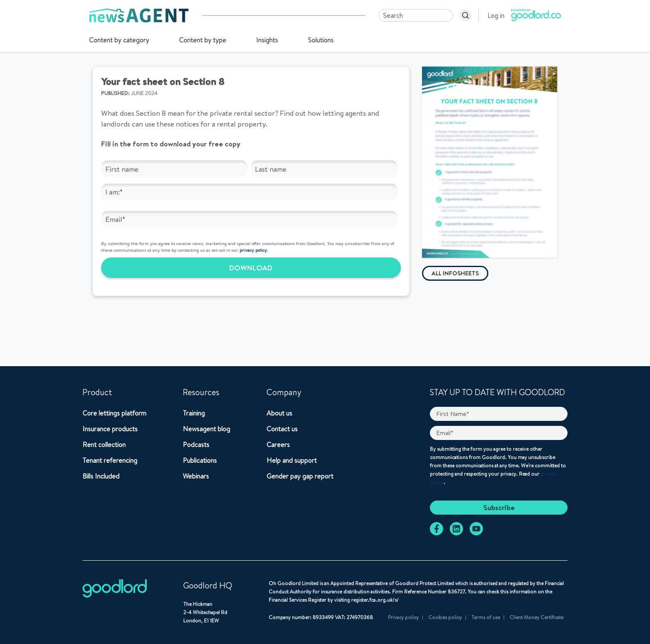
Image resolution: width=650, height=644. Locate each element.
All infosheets (455, 273)
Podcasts (196, 445)
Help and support (292, 460)
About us (279, 413)
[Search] (416, 15)
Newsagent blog (206, 429)
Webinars (196, 476)
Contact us (282, 429)
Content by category (119, 40)
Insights (267, 40)
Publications (200, 460)
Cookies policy (445, 617)
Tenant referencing (110, 460)
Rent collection (104, 445)
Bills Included (101, 476)
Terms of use (486, 617)
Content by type (203, 40)
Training (194, 413)
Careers (278, 445)
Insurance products (110, 429)
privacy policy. (254, 250)
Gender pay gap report (300, 476)
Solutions (321, 40)
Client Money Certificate (536, 617)
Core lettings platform (114, 413)
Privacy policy (403, 617)
